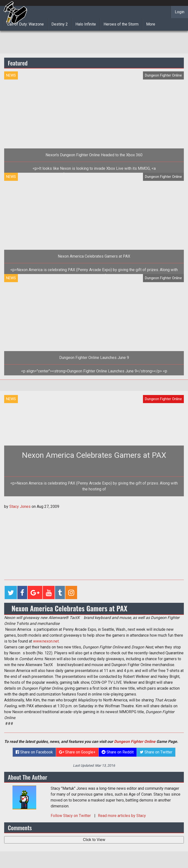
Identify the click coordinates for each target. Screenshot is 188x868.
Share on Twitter (156, 752)
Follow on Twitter (71, 816)
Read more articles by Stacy (122, 816)
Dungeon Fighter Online (135, 742)
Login (180, 12)
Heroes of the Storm (121, 24)
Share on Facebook (34, 752)
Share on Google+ (77, 752)
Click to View (94, 840)
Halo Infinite (86, 24)
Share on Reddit (118, 752)
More (151, 24)
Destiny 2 (60, 24)
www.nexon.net (46, 641)
